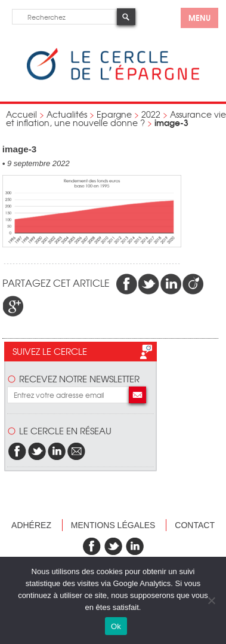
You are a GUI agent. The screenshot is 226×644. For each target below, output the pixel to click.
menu (199, 17)
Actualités (67, 114)
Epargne (114, 114)
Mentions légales (113, 525)
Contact (195, 525)
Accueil (21, 114)
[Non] (211, 600)
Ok (116, 626)
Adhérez (31, 525)
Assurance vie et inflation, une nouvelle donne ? (116, 118)
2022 (151, 114)
